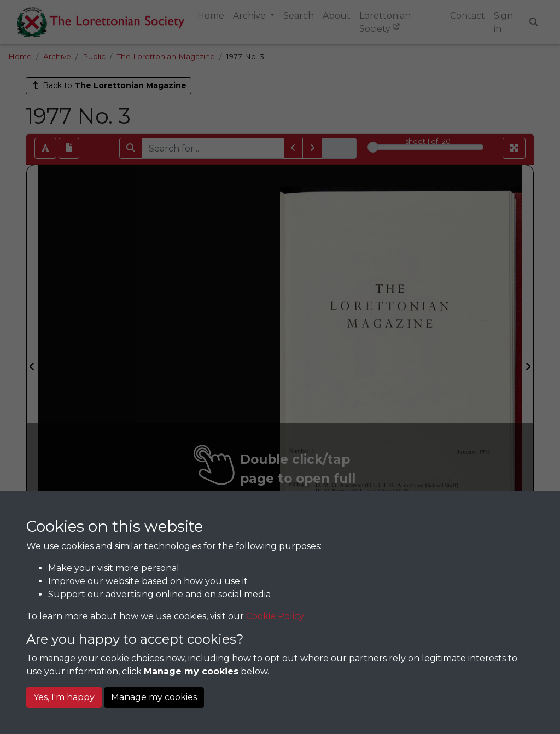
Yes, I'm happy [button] (64, 697)
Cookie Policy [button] (275, 616)
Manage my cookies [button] (154, 697)
